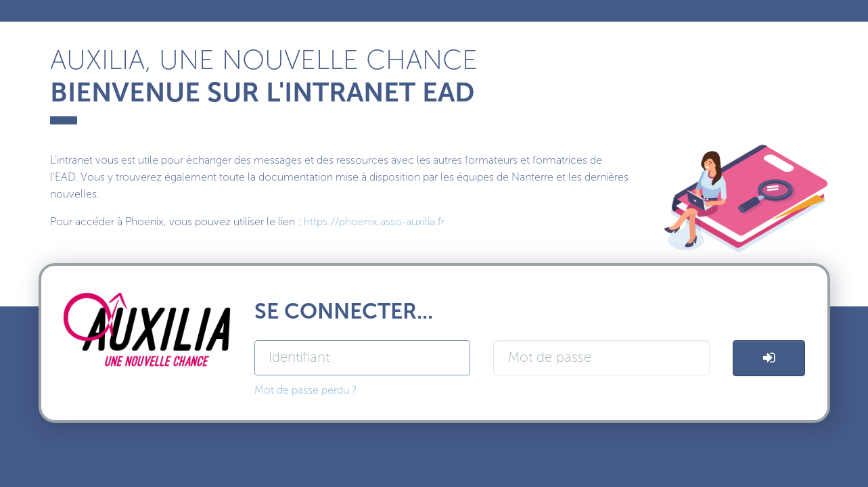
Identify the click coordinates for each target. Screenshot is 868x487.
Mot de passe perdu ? (306, 390)
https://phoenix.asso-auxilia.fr (374, 222)
